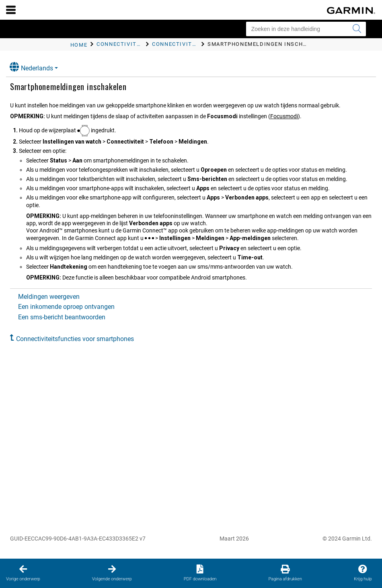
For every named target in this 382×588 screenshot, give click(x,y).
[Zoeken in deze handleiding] (306, 29)
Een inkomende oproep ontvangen (66, 307)
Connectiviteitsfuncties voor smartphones (75, 339)
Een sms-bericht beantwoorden (62, 317)
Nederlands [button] (31, 67)
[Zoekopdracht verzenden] (357, 29)
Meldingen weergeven (49, 297)
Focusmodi (284, 116)
